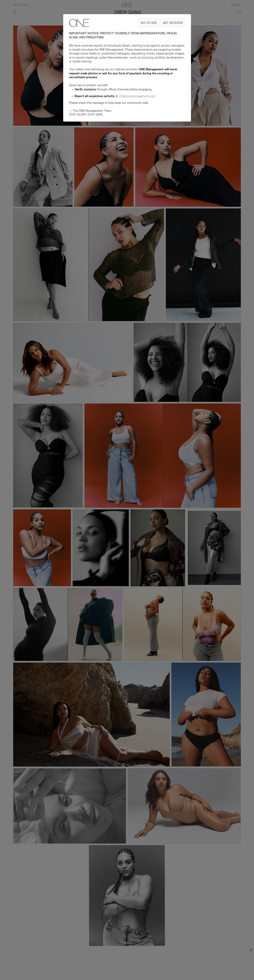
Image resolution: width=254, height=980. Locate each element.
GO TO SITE (149, 23)
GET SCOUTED (173, 23)
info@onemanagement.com (137, 97)
